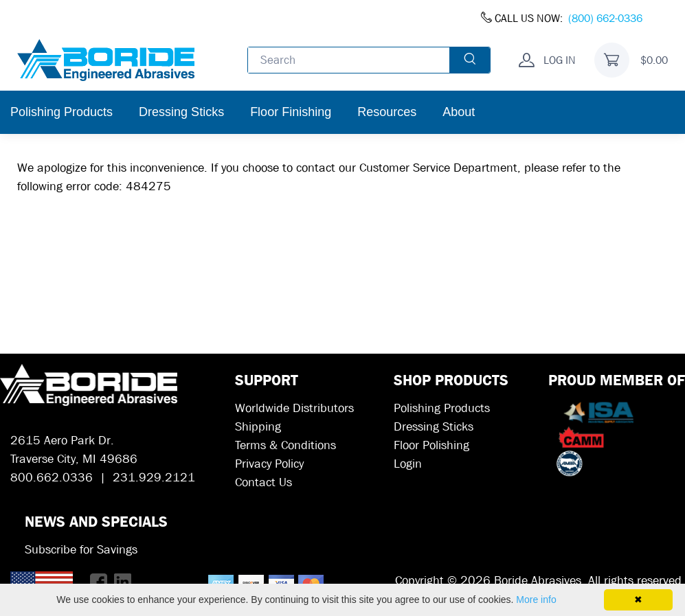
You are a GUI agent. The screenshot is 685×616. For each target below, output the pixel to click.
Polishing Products (61, 112)
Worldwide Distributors (294, 408)
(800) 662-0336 (605, 18)
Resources (387, 112)
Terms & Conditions (285, 445)
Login (408, 464)
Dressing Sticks (181, 112)
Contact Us (263, 482)
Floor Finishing (291, 112)
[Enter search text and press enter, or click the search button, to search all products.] (349, 60)
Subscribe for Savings (81, 550)
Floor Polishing (431, 445)
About (459, 112)
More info (536, 600)
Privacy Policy (269, 464)
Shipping (258, 427)
